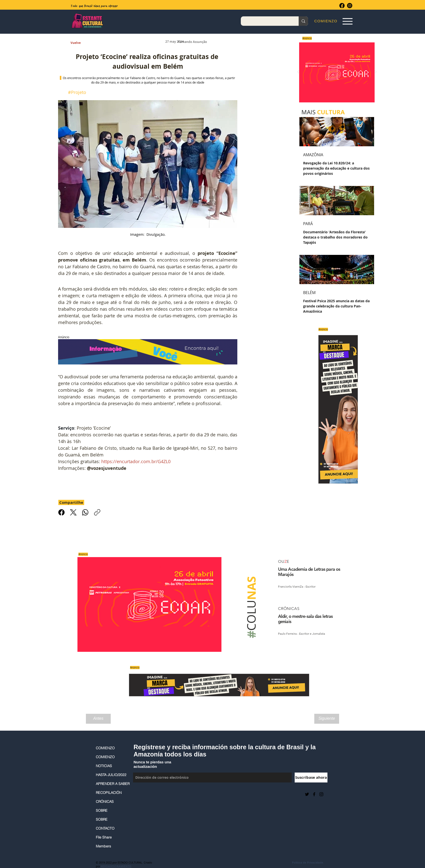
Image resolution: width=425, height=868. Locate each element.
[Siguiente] (327, 719)
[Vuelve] (81, 43)
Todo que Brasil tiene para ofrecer (94, 6)
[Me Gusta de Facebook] (145, 794)
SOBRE (102, 810)
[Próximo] (375, 72)
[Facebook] (342, 6)
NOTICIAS (104, 766)
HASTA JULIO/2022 (111, 775)
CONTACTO (105, 828)
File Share (104, 837)
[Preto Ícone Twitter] (307, 794)
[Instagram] (350, 6)
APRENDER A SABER (112, 784)
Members (103, 846)
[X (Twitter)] (73, 512)
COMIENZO (105, 748)
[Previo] (298, 72)
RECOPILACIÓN (109, 793)
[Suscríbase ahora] (311, 778)
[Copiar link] (97, 512)
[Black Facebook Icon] (314, 794)
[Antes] (98, 719)
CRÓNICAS (105, 802)
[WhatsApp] (85, 512)
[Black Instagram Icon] (321, 794)
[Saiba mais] (335, 72)
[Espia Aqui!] (347, 21)
